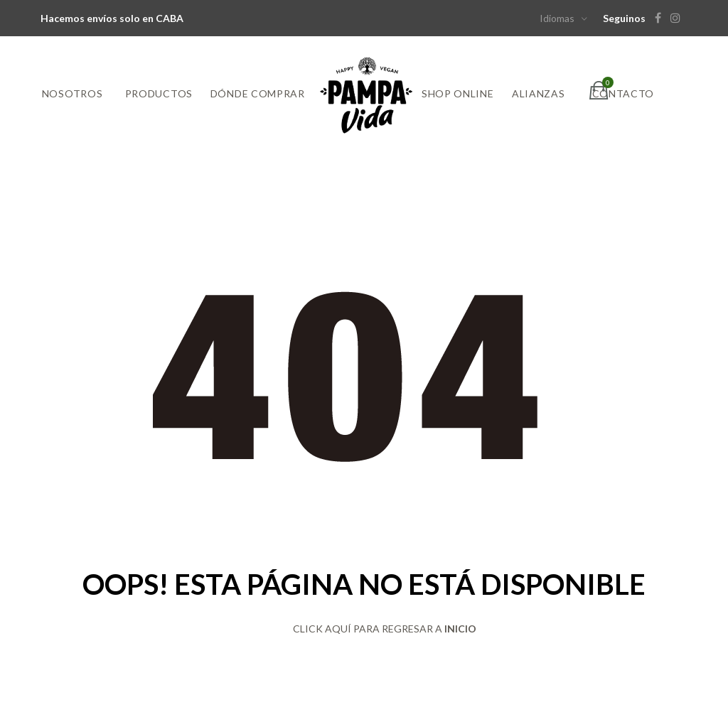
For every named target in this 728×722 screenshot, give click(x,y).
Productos (159, 93)
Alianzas (539, 93)
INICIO (460, 629)
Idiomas (557, 18)
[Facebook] (662, 18)
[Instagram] (679, 18)
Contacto (623, 93)
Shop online (458, 93)
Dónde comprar (258, 93)
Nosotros (73, 93)
